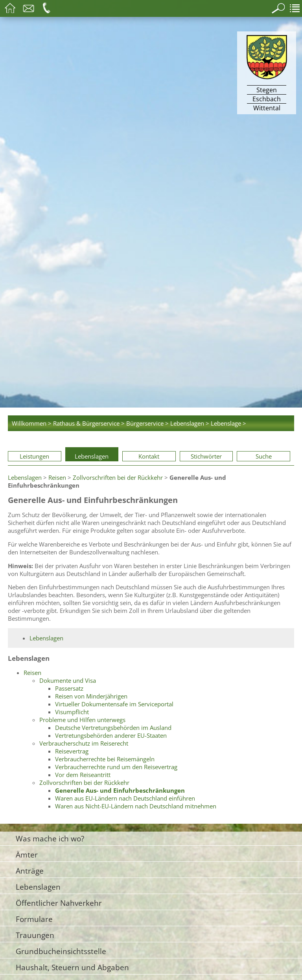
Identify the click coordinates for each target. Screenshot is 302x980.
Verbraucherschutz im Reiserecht (84, 743)
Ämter (27, 855)
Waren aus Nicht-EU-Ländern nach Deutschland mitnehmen (136, 806)
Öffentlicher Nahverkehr (59, 903)
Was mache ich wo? (50, 838)
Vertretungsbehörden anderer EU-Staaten (111, 735)
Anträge (30, 871)
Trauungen (35, 935)
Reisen (57, 477)
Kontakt (149, 456)
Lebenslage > (228, 423)
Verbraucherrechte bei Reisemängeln (105, 759)
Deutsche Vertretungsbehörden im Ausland (113, 728)
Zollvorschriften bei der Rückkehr (118, 477)
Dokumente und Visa (68, 680)
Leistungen (34, 456)
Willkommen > (32, 423)
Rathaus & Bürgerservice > (89, 423)
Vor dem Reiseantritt (83, 775)
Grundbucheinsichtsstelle (61, 951)
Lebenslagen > (190, 423)
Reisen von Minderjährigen (91, 696)
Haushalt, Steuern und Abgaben (72, 967)
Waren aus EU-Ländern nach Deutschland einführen (125, 798)
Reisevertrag (72, 751)
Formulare (34, 919)
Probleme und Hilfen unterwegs (82, 720)
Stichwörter (206, 456)
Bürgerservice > (147, 423)
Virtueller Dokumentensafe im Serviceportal (114, 704)
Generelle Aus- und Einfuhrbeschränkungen (120, 790)
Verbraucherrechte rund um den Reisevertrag (116, 767)
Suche (264, 456)
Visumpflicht (72, 712)
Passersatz (69, 688)
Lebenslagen (92, 456)
